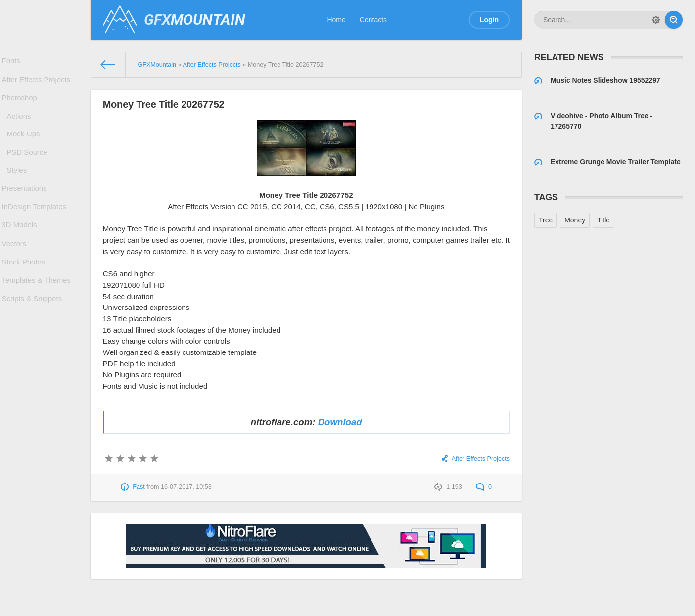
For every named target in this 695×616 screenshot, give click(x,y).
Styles (19, 187)
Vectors (17, 272)
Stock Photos (25, 293)
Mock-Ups (25, 146)
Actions (21, 126)
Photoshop (22, 105)
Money (575, 220)
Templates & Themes (37, 314)
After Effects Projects (37, 84)
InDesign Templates (35, 229)
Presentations (26, 208)
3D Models (22, 251)
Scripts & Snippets (33, 336)
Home (336, 20)
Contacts (373, 20)
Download (340, 422)
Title (603, 220)
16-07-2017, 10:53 (186, 487)
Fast (139, 487)
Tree (546, 220)
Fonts (14, 62)
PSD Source (29, 167)
